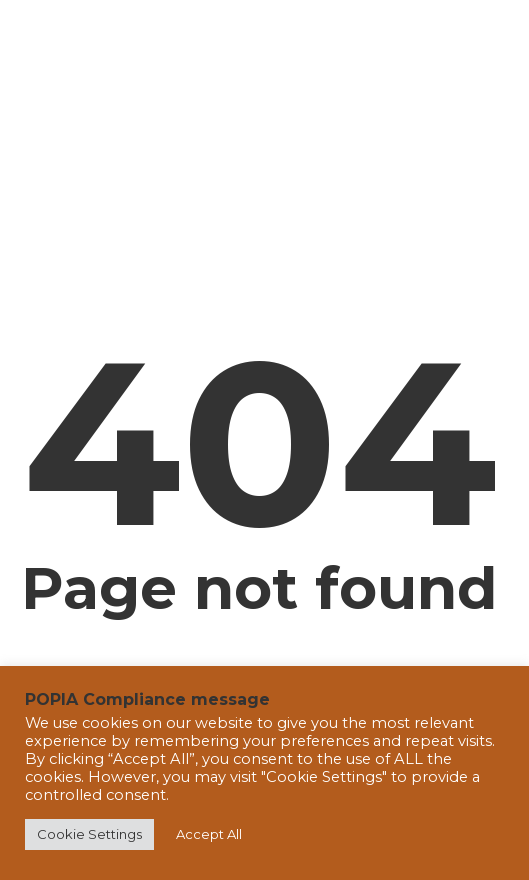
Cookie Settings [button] (89, 834)
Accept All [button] (209, 834)
